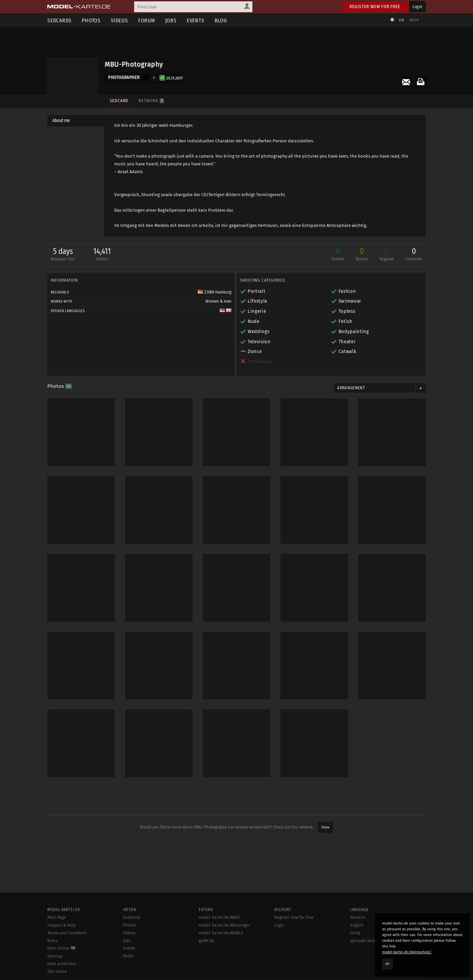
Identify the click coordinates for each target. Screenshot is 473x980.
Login (417, 7)
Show (325, 827)
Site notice (57, 972)
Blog (221, 20)
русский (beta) (364, 941)
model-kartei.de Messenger (224, 925)
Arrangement (351, 388)
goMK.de (206, 941)
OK (388, 964)
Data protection (62, 964)
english (357, 925)
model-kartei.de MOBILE (221, 933)
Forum (147, 20)
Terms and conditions (67, 933)
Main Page (57, 917)
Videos (119, 20)
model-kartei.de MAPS (219, 917)
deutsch (357, 917)
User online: (61, 948)
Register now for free (375, 7)
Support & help (61, 925)
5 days (63, 255)
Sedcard (119, 101)
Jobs (171, 20)
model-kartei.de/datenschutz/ (407, 952)
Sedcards (59, 20)
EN (401, 20)
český (355, 933)
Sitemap (55, 956)
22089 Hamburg (215, 292)
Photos (91, 20)
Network (151, 101)
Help (414, 20)
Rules (53, 941)
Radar (129, 956)
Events (196, 20)
